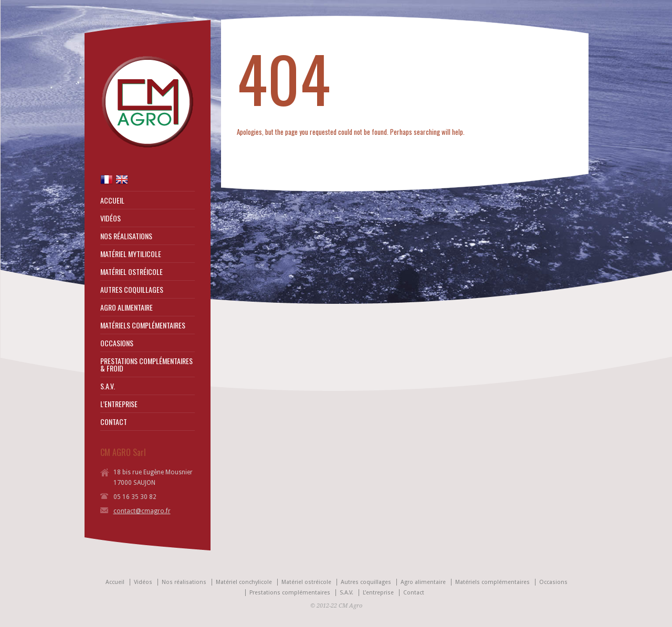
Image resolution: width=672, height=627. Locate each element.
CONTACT (114, 422)
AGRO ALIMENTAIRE (127, 307)
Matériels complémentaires (492, 582)
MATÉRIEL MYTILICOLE (131, 254)
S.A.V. (108, 386)
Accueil (115, 582)
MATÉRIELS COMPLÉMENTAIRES (143, 325)
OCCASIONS (117, 343)
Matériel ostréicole (306, 582)
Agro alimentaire (423, 582)
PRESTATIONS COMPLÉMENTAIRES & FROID (146, 365)
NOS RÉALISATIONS (126, 236)
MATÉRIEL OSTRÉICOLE (132, 272)
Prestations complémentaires (290, 593)
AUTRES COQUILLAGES (132, 290)
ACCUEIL (112, 200)
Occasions (553, 582)
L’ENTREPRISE (119, 404)
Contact (414, 593)
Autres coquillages (366, 582)
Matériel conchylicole (244, 582)
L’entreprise (378, 593)
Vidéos (143, 582)
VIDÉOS (111, 218)
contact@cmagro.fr (142, 511)
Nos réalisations (184, 582)
